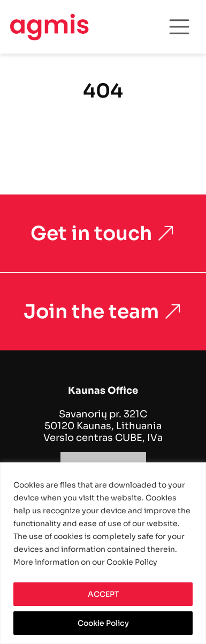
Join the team (103, 312)
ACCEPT (103, 594)
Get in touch (103, 233)
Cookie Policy (103, 623)
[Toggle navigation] (179, 27)
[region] (103, 553)
